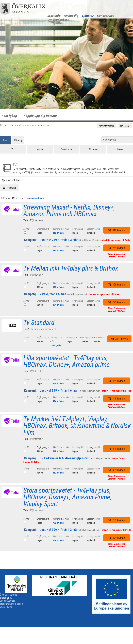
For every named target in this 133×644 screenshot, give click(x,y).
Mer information (107, 126)
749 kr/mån (58, 540)
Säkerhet (93, 149)
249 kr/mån (117, 248)
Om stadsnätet (58, 20)
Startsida (54, 16)
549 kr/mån (58, 451)
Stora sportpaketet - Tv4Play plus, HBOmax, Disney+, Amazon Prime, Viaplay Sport (67, 497)
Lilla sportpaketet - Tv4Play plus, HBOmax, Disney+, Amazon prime (66, 361)
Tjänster (88, 16)
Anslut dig (71, 16)
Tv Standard (39, 322)
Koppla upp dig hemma (40, 116)
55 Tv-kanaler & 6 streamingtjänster (64, 458)
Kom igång (9, 116)
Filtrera (9, 188)
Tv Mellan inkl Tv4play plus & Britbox (71, 268)
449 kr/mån (58, 383)
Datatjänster (67, 149)
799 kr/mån (58, 523)
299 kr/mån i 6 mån (53, 294)
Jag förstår (125, 126)
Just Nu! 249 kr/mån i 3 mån (59, 240)
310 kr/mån (58, 250)
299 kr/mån (117, 302)
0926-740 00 (6, 607)
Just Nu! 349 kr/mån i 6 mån (59, 390)
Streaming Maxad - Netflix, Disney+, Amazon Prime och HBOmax (69, 210)
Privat (17, 180)
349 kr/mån (56, 345)
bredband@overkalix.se (11, 604)
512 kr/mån (58, 473)
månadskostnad (36, 198)
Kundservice (106, 16)
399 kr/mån (58, 287)
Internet (40, 149)
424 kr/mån (58, 401)
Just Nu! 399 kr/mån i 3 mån (59, 530)
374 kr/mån (58, 305)
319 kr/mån (58, 233)
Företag (18, 140)
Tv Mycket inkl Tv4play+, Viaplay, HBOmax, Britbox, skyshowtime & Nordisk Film (77, 425)
